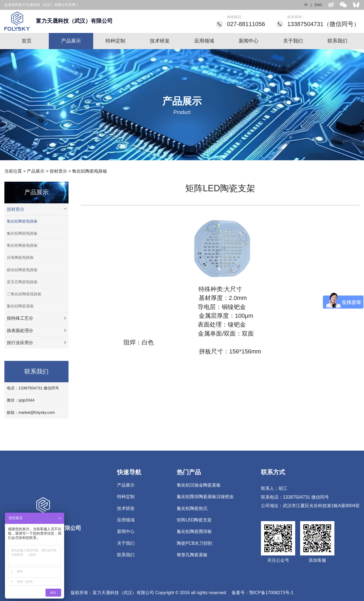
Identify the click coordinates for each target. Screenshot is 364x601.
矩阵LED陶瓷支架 (194, 520)
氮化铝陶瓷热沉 (192, 508)
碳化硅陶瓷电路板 (22, 270)
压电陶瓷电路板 (20, 257)
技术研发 (160, 41)
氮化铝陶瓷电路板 (22, 233)
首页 (27, 41)
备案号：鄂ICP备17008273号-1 (262, 592)
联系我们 (337, 41)
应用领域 (204, 41)
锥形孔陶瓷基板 (192, 555)
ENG (318, 5)
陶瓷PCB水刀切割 (194, 543)
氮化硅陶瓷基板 (20, 306)
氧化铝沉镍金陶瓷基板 (199, 485)
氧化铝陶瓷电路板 (90, 171)
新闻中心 (249, 41)
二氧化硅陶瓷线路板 (24, 294)
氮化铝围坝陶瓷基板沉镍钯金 (205, 496)
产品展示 (71, 41)
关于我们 (293, 41)
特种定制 (115, 41)
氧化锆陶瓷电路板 (22, 245)
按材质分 (58, 171)
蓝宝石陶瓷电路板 (22, 282)
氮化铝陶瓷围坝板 (194, 531)
